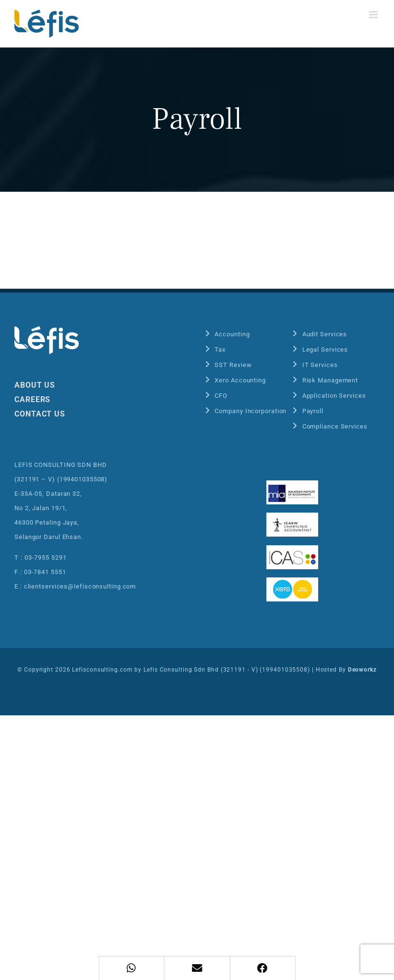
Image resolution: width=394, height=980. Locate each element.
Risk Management (330, 380)
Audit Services (325, 334)
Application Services (334, 396)
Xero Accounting (240, 380)
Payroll (313, 411)
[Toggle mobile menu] (374, 15)
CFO (221, 396)
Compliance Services (335, 426)
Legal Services (325, 349)
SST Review (233, 365)
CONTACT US (40, 414)
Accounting (232, 334)
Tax (220, 349)
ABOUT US (35, 385)
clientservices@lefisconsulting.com (80, 586)
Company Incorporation (251, 411)
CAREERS (32, 399)
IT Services (320, 365)
